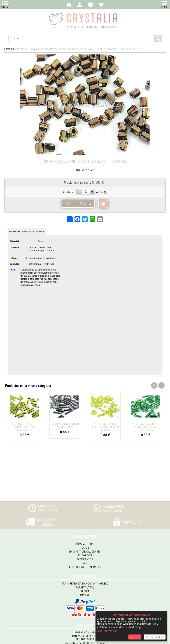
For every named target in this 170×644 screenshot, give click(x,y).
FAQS (85, 563)
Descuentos (85, 559)
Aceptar (135, 637)
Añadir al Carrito (78, 204)
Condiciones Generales (85, 567)
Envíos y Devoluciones (85, 552)
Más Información (107, 631)
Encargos (85, 555)
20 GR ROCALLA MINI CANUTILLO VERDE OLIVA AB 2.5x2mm (105, 427)
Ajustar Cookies (155, 637)
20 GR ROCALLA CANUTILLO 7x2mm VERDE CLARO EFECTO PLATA (24, 427)
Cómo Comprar (85, 544)
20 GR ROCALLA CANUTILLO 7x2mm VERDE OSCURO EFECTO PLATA (146, 427)
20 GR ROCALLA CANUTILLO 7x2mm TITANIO (65, 425)
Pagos (85, 548)
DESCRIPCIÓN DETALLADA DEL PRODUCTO (27, 232)
